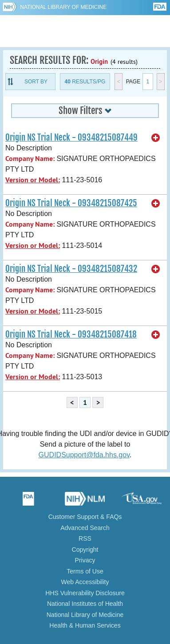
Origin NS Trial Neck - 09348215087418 (71, 334)
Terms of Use (85, 571)
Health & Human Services (85, 625)
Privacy (85, 560)
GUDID (85, 31)
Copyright (85, 550)
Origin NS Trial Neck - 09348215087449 (71, 137)
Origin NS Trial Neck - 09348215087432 (71, 269)
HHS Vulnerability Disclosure (85, 593)
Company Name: (30, 159)
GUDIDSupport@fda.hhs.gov (84, 455)
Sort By (36, 82)
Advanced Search (85, 528)
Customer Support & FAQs (85, 517)
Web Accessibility (85, 582)
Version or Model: (33, 180)
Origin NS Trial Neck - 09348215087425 (71, 203)
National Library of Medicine (63, 7)
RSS (85, 538)
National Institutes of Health (85, 604)
